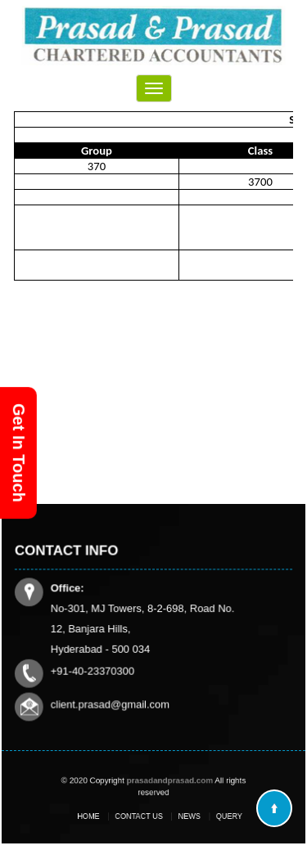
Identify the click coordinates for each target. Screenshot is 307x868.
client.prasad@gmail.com (111, 703)
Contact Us (142, 816)
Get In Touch (19, 453)
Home (102, 816)
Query (214, 816)
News (183, 816)
